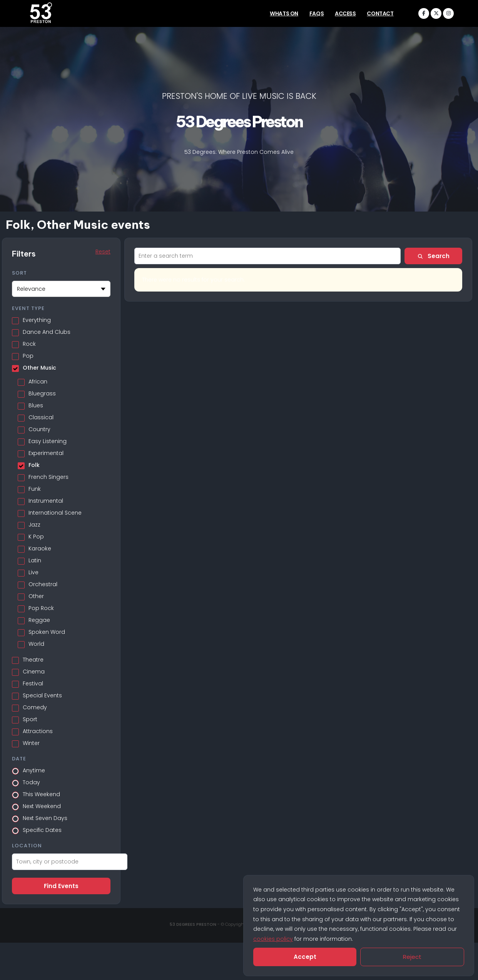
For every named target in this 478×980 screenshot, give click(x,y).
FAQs (317, 13)
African (38, 380)
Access (345, 13)
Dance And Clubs (47, 330)
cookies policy (273, 939)
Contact (380, 13)
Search (433, 256)
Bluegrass (42, 392)
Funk (35, 487)
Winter (31, 741)
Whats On (284, 13)
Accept (305, 957)
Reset (103, 252)
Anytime (34, 768)
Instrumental (46, 499)
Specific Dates (42, 828)
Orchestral (43, 582)
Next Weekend (42, 804)
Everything (37, 318)
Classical (41, 415)
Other (36, 594)
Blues (36, 403)
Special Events (42, 693)
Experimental (46, 451)
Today (31, 780)
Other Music (39, 366)
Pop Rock (41, 606)
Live (33, 570)
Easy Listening (48, 439)
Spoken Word (47, 630)
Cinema (34, 670)
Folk (34, 463)
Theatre (33, 658)
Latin (35, 558)
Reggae (39, 618)
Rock (29, 342)
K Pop (36, 535)
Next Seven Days (45, 816)
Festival (33, 682)
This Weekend (41, 792)
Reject (412, 957)
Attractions (38, 729)
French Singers (48, 475)
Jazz (34, 523)
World (36, 642)
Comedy (35, 705)
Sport (30, 717)
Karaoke (40, 547)
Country (39, 427)
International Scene (55, 511)
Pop (28, 354)
